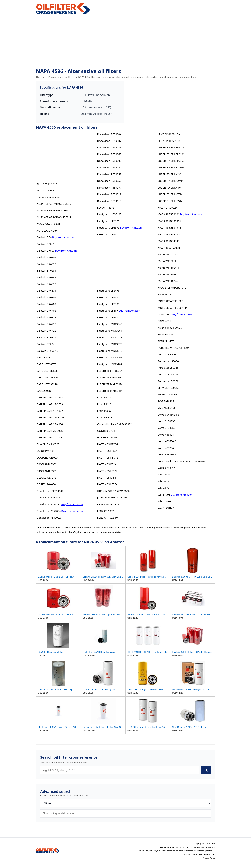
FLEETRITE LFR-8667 (109, 377)
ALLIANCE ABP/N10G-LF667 (53, 210)
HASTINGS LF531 (107, 478)
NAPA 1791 (164, 314)
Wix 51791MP (166, 508)
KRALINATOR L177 (108, 504)
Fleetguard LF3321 (108, 221)
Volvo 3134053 (167, 428)
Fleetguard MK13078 (110, 351)
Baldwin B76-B (45, 244)
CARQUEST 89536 (47, 371)
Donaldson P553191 (49, 504)
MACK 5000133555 (169, 248)
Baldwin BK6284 (46, 270)
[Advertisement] (125, 42)
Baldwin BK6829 (46, 337)
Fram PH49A (105, 417)
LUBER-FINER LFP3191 (171, 154)
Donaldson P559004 (109, 134)
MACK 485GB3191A (169, 221)
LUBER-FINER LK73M (170, 194)
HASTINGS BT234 (107, 444)
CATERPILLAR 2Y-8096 (50, 431)
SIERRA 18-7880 (167, 394)
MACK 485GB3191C (169, 234)
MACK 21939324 (168, 208)
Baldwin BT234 (46, 344)
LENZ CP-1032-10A (169, 134)
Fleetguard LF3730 (108, 304)
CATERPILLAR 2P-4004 (50, 424)
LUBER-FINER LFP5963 (171, 161)
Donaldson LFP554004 (50, 491)
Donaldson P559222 (109, 167)
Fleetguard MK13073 (110, 337)
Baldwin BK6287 (46, 277)
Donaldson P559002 (49, 518)
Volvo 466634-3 (167, 441)
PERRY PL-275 (166, 341)
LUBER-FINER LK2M (169, 174)
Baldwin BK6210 (46, 264)
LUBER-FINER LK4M (169, 188)
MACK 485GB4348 (169, 241)
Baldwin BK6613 (46, 284)
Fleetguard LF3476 (108, 291)
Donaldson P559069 (109, 154)
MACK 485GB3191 (169, 214)
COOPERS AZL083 (47, 458)
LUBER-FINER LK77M (170, 201)
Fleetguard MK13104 (110, 364)
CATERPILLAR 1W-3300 (50, 417)
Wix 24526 (164, 474)
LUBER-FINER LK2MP (170, 181)
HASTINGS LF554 (107, 484)
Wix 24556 (164, 488)
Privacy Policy (209, 858)
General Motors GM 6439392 (114, 424)
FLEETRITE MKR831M (110, 384)
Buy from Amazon (63, 237)
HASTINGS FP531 (107, 451)
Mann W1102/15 (168, 254)
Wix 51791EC (166, 501)
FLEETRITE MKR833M (110, 391)
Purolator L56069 (168, 374)
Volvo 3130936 (167, 421)
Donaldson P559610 (109, 201)
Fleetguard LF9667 (108, 317)
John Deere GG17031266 (112, 497)
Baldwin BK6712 (46, 317)
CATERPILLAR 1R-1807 (50, 411)
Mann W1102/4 (167, 261)
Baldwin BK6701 (46, 297)
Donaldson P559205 (109, 161)
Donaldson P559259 (109, 181)
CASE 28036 (44, 391)
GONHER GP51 (106, 431)
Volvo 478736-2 (167, 454)
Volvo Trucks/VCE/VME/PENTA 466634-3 (181, 461)
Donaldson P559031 (109, 147)
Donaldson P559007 (109, 141)
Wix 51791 (164, 495)
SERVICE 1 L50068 (168, 388)
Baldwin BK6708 (46, 311)
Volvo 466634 (166, 435)
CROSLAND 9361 (47, 471)
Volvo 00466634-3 (168, 415)
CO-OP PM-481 (46, 451)
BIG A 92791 (44, 357)
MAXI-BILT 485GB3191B (172, 288)
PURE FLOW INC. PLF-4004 (173, 348)
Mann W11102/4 (168, 281)
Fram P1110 (104, 404)
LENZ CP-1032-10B (169, 141)
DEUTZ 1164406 (46, 484)
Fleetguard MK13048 (110, 324)
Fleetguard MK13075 (110, 344)
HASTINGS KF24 (107, 464)
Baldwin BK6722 (46, 331)
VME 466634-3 (166, 408)
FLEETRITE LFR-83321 (110, 371)
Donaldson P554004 (49, 511)
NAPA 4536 (164, 321)
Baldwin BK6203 (46, 257)
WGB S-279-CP (166, 468)
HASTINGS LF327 (107, 471)
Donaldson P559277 (109, 188)
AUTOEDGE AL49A (48, 231)
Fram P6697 (104, 411)
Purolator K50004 (168, 361)
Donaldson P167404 (49, 497)
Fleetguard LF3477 (108, 297)
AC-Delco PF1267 (47, 184)
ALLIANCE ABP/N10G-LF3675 (54, 204)
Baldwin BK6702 (46, 304)
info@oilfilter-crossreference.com (200, 854)
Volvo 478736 (166, 448)
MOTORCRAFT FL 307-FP (172, 308)
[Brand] (125, 803)
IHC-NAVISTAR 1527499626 (113, 491)
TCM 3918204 (166, 401)
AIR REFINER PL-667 (49, 197)
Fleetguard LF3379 (108, 227)
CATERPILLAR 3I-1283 (49, 437)
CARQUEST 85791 (47, 364)
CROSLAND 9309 (47, 464)
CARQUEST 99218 (47, 384)
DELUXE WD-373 (46, 478)
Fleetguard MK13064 (110, 331)
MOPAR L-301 (166, 294)
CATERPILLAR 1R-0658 (50, 397)
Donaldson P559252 (109, 174)
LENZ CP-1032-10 (107, 518)
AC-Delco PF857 (46, 190)
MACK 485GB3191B (169, 227)
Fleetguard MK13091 (110, 357)
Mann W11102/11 (168, 268)
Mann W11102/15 (168, 274)
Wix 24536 (164, 481)
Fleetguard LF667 (108, 311)
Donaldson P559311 (109, 194)
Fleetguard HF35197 (109, 214)
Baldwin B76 (44, 237)
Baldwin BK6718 (46, 324)
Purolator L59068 (168, 381)
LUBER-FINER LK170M (171, 167)
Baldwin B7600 (46, 251)
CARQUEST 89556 (47, 377)
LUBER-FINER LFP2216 (171, 147)
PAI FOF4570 (165, 334)
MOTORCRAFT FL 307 (170, 301)
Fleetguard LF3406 (108, 234)
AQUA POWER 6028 (48, 224)
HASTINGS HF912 (108, 458)
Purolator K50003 (168, 354)
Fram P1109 (104, 397)
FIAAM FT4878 (106, 208)
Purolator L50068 (168, 368)
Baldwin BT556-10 (47, 351)
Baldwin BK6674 (46, 291)
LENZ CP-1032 (105, 511)
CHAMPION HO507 (48, 444)
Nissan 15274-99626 (170, 328)
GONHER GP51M (107, 437)
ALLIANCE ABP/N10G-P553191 (55, 217)
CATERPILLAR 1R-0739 (50, 404)
